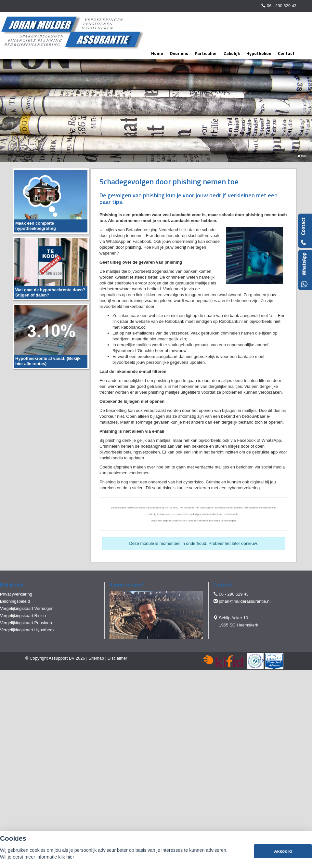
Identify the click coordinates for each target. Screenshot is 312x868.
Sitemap (96, 658)
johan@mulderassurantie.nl (245, 601)
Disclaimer (117, 658)
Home (302, 156)
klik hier (66, 857)
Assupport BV (62, 658)
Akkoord (283, 851)
